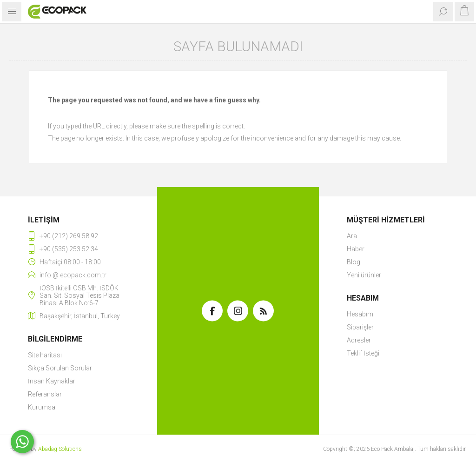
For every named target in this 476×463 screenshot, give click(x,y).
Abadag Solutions (60, 449)
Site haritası (45, 355)
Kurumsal (42, 407)
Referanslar (45, 394)
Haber (356, 249)
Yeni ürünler (364, 275)
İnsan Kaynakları (52, 381)
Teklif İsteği (363, 353)
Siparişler (360, 327)
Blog (354, 262)
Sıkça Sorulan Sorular (60, 368)
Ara (352, 236)
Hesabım (360, 314)
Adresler (359, 340)
